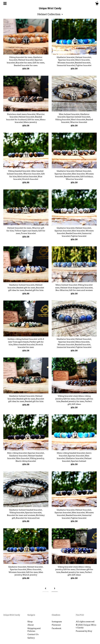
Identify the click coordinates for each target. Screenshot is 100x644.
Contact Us (33, 634)
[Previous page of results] (46, 589)
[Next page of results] (55, 589)
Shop (30, 622)
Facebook (56, 628)
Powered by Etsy (84, 631)
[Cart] (97, 4)
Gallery (31, 638)
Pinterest (56, 625)
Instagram (57, 622)
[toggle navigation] (5, 3)
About (31, 625)
